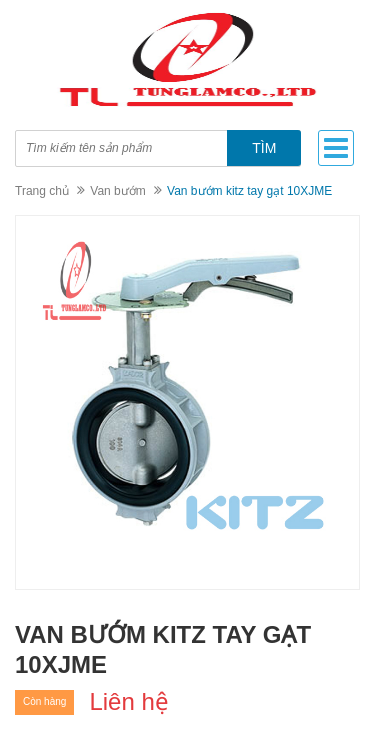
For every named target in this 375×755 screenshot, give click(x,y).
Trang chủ (42, 191)
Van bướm (117, 191)
